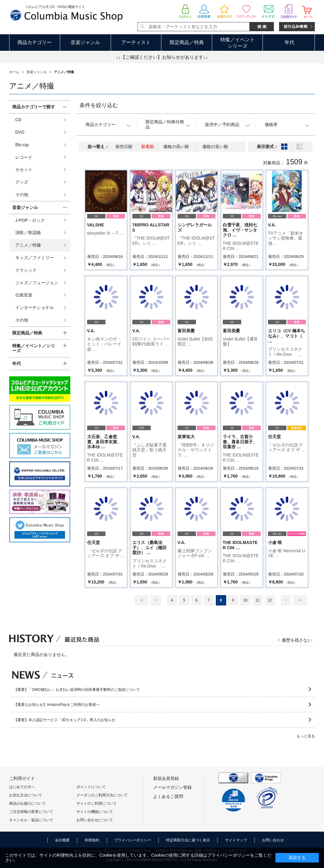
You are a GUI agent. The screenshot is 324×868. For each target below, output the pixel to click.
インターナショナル (35, 307)
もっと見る (306, 736)
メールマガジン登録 (172, 787)
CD (18, 120)
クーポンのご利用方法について (102, 795)
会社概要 (62, 840)
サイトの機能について (95, 812)
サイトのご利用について (97, 803)
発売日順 (124, 147)
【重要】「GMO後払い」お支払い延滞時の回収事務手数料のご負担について (77, 690)
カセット (24, 170)
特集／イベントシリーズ (237, 43)
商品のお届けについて (28, 803)
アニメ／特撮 (28, 245)
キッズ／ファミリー (35, 258)
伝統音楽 (24, 295)
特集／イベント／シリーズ (34, 348)
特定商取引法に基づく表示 (188, 840)
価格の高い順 (176, 147)
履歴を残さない (297, 640)
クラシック (26, 270)
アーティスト (136, 42)
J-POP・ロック (30, 220)
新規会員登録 (166, 778)
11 (258, 600)
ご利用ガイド (22, 778)
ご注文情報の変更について (31, 812)
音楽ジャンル (85, 42)
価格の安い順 (215, 147)
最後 (300, 600)
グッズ (22, 182)
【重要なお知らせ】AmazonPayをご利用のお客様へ (57, 705)
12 (270, 600)
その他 (22, 195)
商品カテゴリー (35, 42)
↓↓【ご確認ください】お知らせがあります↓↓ (162, 57)
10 (245, 600)
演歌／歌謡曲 (28, 233)
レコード (24, 157)
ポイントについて (91, 787)
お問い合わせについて (95, 820)
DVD (20, 132)
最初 (142, 600)
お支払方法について (26, 795)
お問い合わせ (273, 840)
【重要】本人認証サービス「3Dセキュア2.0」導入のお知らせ (64, 720)
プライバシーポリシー (133, 840)
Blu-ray (22, 145)
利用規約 (92, 840)
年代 (289, 42)
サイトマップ (236, 840)
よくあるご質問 (168, 796)
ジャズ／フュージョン (37, 283)
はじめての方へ (22, 787)
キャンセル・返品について (31, 820)
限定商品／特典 (187, 42)
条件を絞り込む (99, 105)
